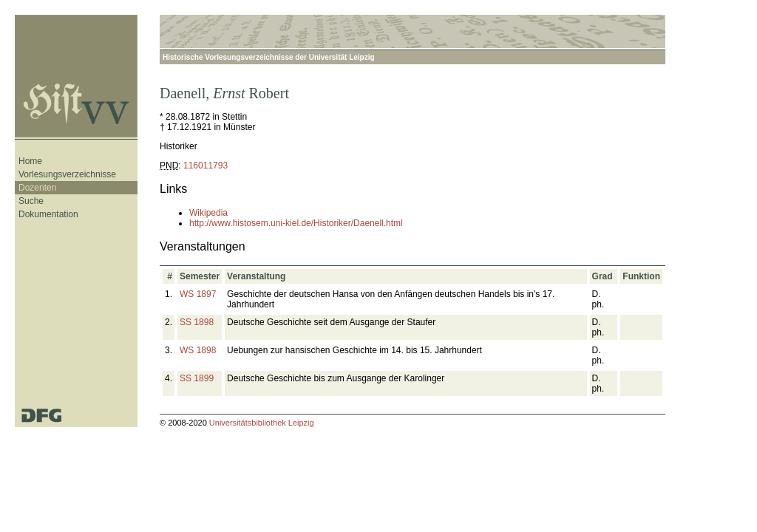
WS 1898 (198, 350)
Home (30, 161)
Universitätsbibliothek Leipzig (262, 423)
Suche (31, 201)
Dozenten (37, 188)
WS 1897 (198, 294)
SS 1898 (197, 322)
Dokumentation (48, 214)
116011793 (206, 166)
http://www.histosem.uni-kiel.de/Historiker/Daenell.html (296, 223)
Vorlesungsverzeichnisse (67, 174)
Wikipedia (208, 213)
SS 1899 (197, 378)
